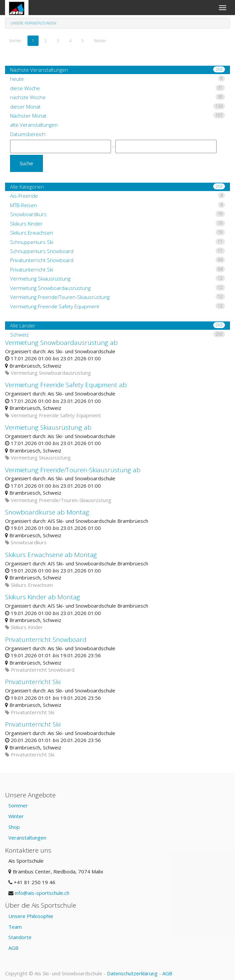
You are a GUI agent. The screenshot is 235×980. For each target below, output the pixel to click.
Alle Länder (117, 325)
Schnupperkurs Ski (117, 242)
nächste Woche (117, 97)
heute (117, 79)
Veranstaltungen (27, 838)
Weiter (100, 41)
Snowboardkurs (117, 214)
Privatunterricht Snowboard (117, 260)
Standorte (20, 937)
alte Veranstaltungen (34, 125)
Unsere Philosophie (31, 916)
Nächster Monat (117, 116)
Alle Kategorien (117, 187)
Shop (14, 827)
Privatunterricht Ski (117, 269)
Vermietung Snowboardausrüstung (117, 288)
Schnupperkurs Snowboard (117, 251)
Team (15, 927)
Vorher (16, 41)
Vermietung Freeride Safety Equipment (117, 306)
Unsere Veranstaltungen (33, 23)
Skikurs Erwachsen (117, 233)
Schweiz (117, 334)
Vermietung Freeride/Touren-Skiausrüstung (117, 297)
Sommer (18, 805)
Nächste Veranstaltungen (117, 70)
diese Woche (117, 88)
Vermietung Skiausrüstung (117, 279)
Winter (16, 816)
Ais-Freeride (117, 196)
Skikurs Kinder (117, 224)
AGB (13, 948)
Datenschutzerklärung (132, 973)
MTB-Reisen (117, 205)
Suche (26, 163)
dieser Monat (117, 107)
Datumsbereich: (28, 134)
